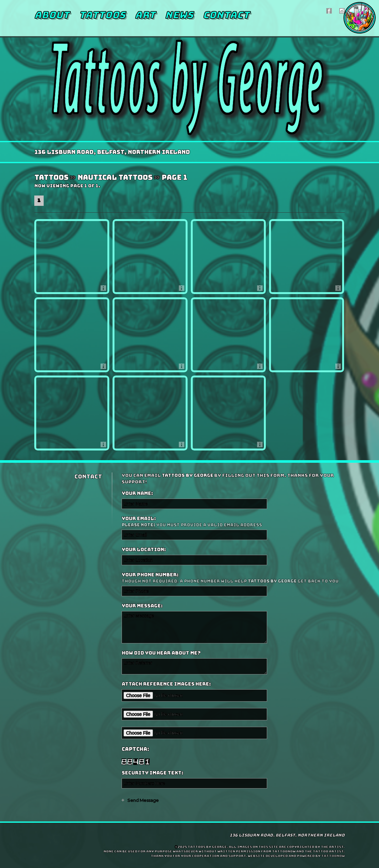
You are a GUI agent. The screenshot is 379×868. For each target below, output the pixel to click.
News (179, 15)
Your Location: (144, 550)
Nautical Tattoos (115, 178)
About (52, 15)
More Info (105, 290)
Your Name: (137, 493)
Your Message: (142, 606)
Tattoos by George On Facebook (329, 11)
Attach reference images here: (166, 684)
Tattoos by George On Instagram (342, 11)
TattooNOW (333, 856)
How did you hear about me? (161, 653)
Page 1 (174, 178)
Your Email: (232, 522)
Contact (226, 15)
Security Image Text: (152, 773)
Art (145, 15)
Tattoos (102, 15)
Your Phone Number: (232, 578)
